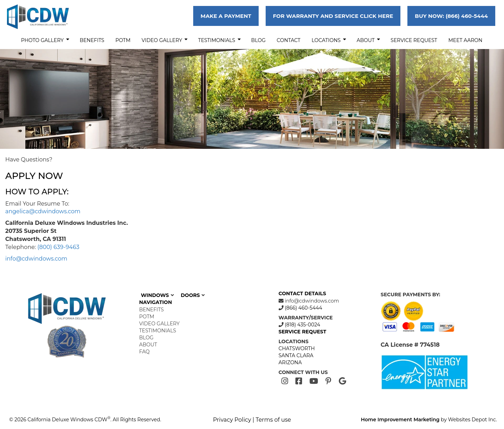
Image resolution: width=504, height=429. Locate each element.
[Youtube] (314, 381)
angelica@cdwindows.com (43, 211)
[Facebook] (299, 381)
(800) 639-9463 (58, 247)
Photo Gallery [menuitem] (45, 40)
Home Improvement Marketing (400, 420)
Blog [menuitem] (258, 40)
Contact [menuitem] (289, 40)
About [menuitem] (368, 40)
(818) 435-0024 (302, 325)
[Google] (342, 381)
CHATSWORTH (297, 348)
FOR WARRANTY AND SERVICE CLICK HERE (333, 16)
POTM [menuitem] (123, 40)
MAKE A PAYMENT (226, 16)
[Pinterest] (328, 381)
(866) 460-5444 (303, 308)
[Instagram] (285, 381)
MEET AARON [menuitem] (465, 40)
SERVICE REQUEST (302, 332)
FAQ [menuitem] (145, 352)
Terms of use (273, 420)
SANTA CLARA (296, 355)
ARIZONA (290, 362)
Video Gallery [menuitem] (165, 40)
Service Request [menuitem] (414, 40)
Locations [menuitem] (329, 40)
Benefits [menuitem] (92, 40)
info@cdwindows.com (36, 259)
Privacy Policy (232, 420)
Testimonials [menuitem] (219, 40)
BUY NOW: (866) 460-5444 (451, 16)
